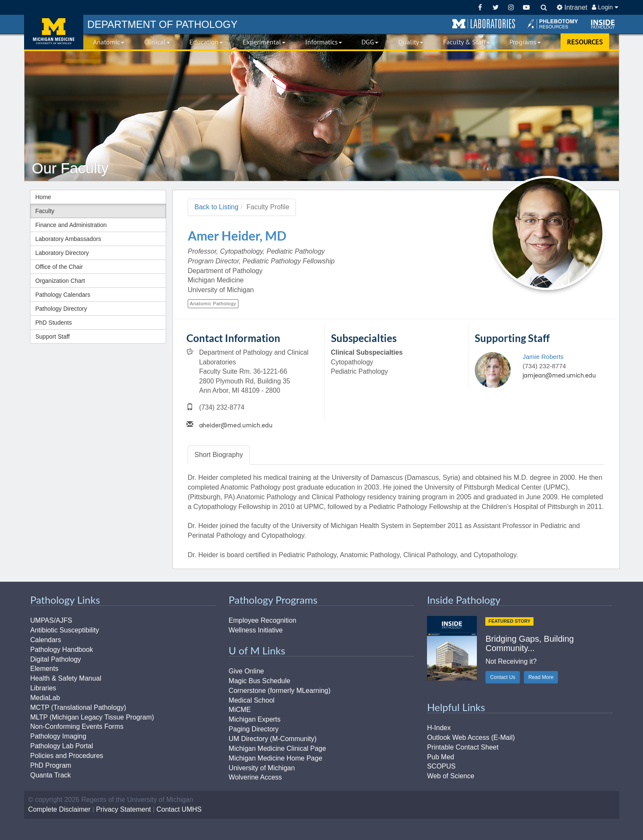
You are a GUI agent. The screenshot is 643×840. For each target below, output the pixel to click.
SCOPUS (441, 766)
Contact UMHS (179, 809)
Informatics (324, 42)
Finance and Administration (71, 225)
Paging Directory (254, 729)
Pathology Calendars (63, 295)
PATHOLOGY (163, 24)
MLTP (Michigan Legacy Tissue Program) (92, 717)
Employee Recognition (263, 620)
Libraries (43, 688)
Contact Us (502, 677)
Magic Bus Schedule (260, 681)
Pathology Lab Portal (62, 746)
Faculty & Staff (467, 42)
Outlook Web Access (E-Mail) (471, 737)
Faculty (45, 211)
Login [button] (605, 7)
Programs (525, 42)
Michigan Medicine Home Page (275, 758)
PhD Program (51, 765)
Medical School (252, 700)
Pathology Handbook (62, 650)
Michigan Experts (255, 719)
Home (43, 197)
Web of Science (451, 776)
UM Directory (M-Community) (273, 739)
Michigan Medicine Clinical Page (277, 748)
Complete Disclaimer (60, 809)
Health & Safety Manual (66, 678)
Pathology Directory (61, 309)
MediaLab (45, 698)
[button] (484, 24)
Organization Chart (60, 281)
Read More (541, 677)
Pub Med (441, 757)
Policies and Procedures (67, 756)
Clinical (157, 42)
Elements (45, 669)
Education (206, 42)
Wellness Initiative (256, 630)
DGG (370, 42)
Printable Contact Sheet (463, 747)
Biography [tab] (219, 455)
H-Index (439, 728)
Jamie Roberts (543, 357)
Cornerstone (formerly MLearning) (280, 691)
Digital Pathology (56, 659)
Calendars (46, 640)
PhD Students (54, 323)
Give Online (246, 671)
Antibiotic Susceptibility (65, 630)
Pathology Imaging (59, 736)
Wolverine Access (255, 777)
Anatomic (109, 42)
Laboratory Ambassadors (68, 239)
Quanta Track (51, 775)
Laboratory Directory (62, 253)
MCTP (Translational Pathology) (78, 707)
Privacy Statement (123, 809)
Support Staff (53, 337)
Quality (411, 42)
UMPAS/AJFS (51, 620)
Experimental (264, 42)
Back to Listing (216, 207)
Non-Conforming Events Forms (77, 726)
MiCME (240, 710)
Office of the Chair (59, 267)
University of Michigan (262, 768)
